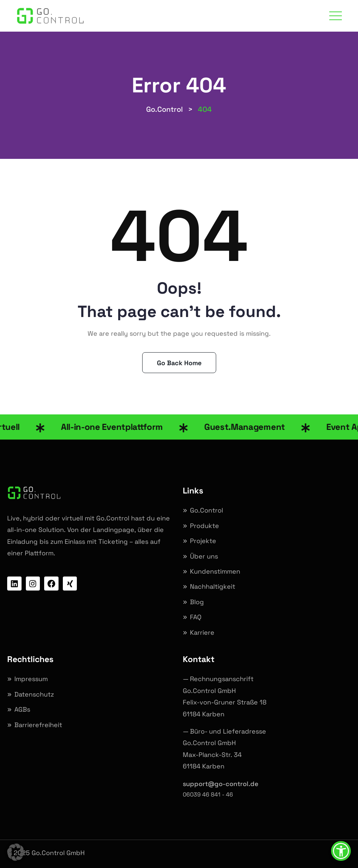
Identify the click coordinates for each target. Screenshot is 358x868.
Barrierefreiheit (38, 725)
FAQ (196, 617)
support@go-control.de (221, 784)
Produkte (204, 526)
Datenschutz (34, 694)
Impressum (31, 679)
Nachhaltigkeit (213, 586)
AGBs (22, 709)
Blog (197, 602)
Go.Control (206, 510)
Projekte (203, 541)
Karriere (202, 632)
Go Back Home (179, 363)
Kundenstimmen (215, 571)
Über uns (204, 556)
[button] (16, 852)
